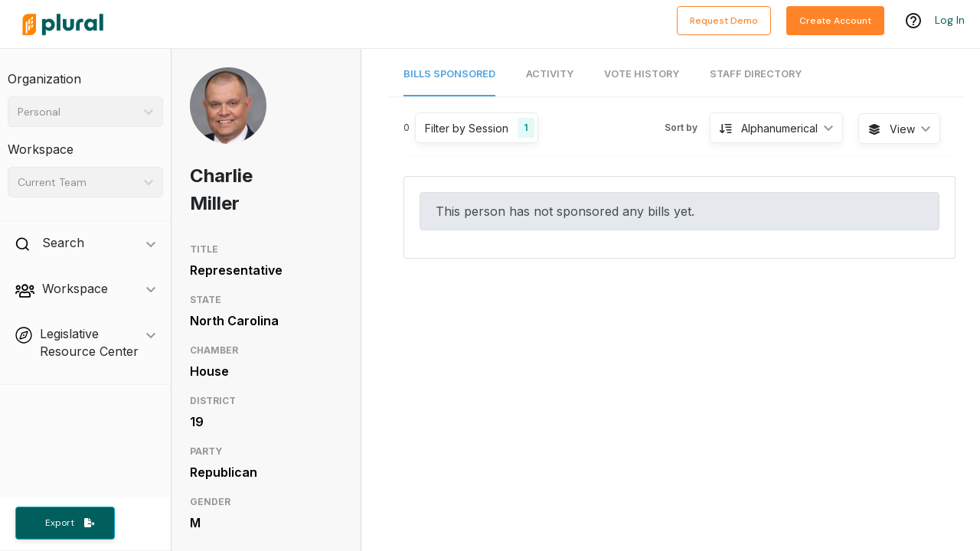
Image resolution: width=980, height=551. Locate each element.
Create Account (835, 21)
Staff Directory (756, 74)
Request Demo (724, 21)
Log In (950, 21)
